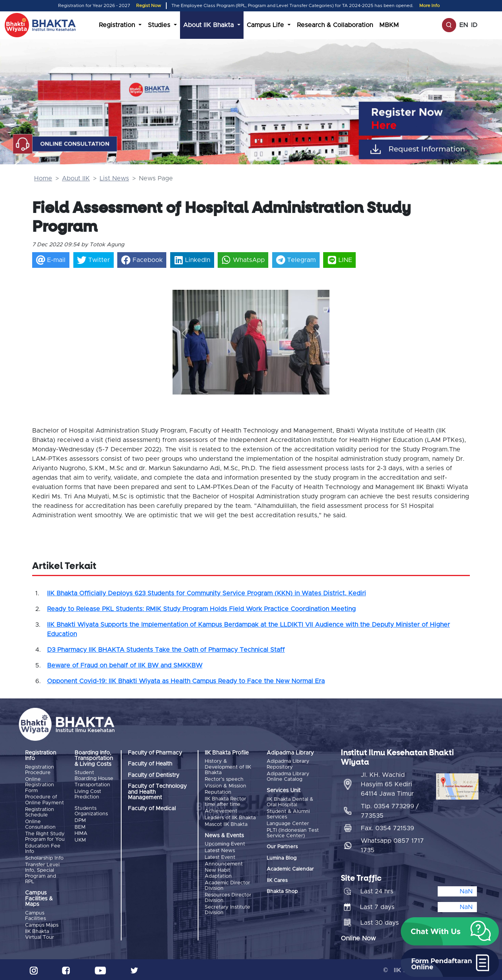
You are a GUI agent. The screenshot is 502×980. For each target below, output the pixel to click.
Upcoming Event (225, 843)
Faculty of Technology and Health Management (157, 792)
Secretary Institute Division (227, 908)
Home (43, 178)
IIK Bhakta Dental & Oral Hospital (290, 802)
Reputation (218, 792)
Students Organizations (91, 811)
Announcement (224, 863)
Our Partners (282, 846)
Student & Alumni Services (288, 814)
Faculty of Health (150, 764)
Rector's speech (224, 779)
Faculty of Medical (152, 809)
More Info (429, 6)
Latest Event (220, 856)
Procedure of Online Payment (45, 800)
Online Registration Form (40, 785)
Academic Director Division (227, 884)
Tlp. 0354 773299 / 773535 (390, 809)
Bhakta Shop (282, 891)
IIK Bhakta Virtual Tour (40, 933)
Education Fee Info (43, 848)
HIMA (81, 833)
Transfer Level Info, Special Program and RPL (42, 872)
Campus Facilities (35, 915)
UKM (80, 839)
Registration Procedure (40, 770)
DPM (80, 820)
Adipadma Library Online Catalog (288, 776)
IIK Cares (277, 880)
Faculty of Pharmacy (155, 753)
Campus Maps (42, 924)
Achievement (221, 811)
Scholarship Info (44, 857)
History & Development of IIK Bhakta (228, 767)
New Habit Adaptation (218, 872)
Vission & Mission (226, 786)
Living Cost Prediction (88, 794)
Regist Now (149, 6)
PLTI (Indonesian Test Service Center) (293, 832)
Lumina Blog (282, 857)
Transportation (92, 785)
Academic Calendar (290, 869)
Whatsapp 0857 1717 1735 (392, 844)
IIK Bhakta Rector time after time (226, 801)
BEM (80, 826)
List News (114, 178)
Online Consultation (40, 824)
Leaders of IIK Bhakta (230, 817)
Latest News (220, 850)
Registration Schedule (40, 812)
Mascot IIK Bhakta (226, 823)
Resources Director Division (228, 896)
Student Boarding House (94, 775)
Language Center (288, 823)
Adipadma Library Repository (288, 764)
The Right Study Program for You (45, 836)
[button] (184, 334)
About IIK (76, 178)
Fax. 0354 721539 (387, 827)
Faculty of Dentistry (154, 775)
